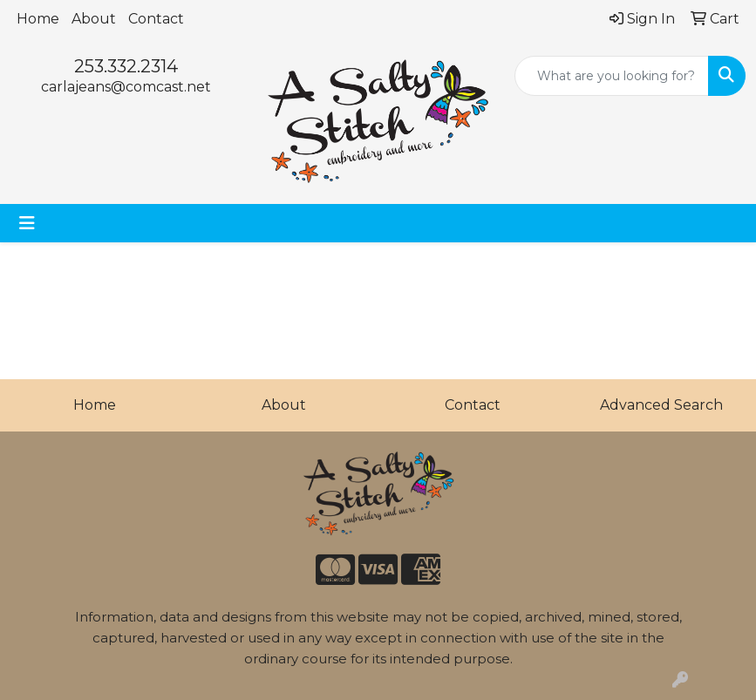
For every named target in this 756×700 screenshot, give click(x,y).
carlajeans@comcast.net (126, 87)
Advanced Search (661, 405)
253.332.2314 (126, 66)
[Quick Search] (612, 76)
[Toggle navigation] (27, 223)
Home (38, 19)
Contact (156, 19)
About (94, 19)
